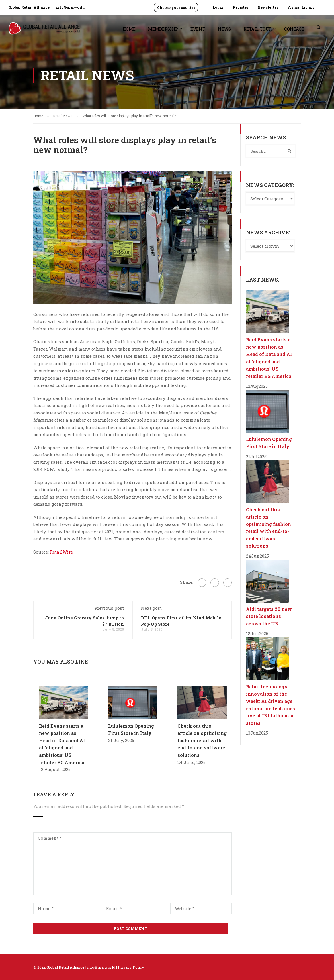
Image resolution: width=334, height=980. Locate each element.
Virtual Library (301, 7)
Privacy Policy (131, 967)
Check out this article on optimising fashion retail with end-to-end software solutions (202, 740)
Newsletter (268, 7)
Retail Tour (258, 29)
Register (240, 7)
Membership (163, 29)
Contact (294, 29)
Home (129, 29)
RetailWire (61, 552)
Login (218, 7)
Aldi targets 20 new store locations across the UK (269, 616)
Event (198, 29)
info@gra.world (70, 7)
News (224, 29)
